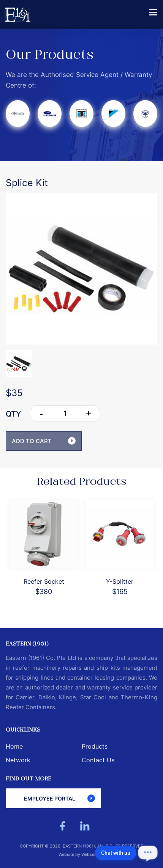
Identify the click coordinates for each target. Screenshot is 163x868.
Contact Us (98, 760)
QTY (13, 414)
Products (95, 746)
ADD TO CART (44, 441)
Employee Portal (60, 798)
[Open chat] (148, 853)
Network (18, 760)
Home (14, 746)
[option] (81, 269)
